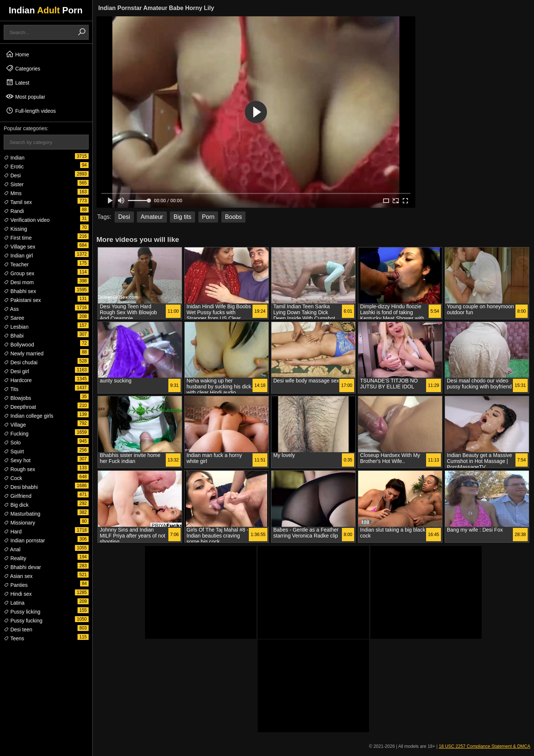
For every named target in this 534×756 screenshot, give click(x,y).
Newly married (24, 354)
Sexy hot (17, 460)
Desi (12, 175)
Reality (15, 558)
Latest (17, 82)
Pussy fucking (23, 621)
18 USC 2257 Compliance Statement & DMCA (484, 746)
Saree (14, 318)
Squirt (14, 451)
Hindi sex (18, 594)
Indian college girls (29, 416)
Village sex (19, 247)
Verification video (27, 220)
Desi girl (16, 371)
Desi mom (19, 282)
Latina (14, 603)
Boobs (233, 217)
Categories (23, 68)
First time (18, 238)
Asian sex (18, 576)
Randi (14, 211)
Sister (14, 184)
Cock (13, 478)
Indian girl (18, 256)
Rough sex (19, 469)
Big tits (182, 217)
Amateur (152, 217)
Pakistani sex (22, 300)
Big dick (16, 505)
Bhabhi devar (22, 567)
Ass (11, 309)
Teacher (16, 264)
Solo (12, 443)
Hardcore (18, 380)
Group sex (19, 273)
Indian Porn (45, 10)
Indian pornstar (24, 540)
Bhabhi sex (20, 291)
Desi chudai (21, 362)
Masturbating (22, 514)
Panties (16, 585)
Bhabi (14, 336)
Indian (14, 158)
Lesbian (16, 327)
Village (15, 425)
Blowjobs (17, 398)
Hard (13, 532)
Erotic (14, 167)
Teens (14, 638)
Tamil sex (18, 202)
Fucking (16, 434)
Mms (13, 193)
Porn (208, 217)
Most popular (25, 96)
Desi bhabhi (21, 487)
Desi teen (18, 630)
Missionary (19, 523)
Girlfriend (18, 496)
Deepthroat (20, 407)
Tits (11, 389)
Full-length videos (31, 111)
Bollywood (19, 345)
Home (17, 54)
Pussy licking (22, 612)
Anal (12, 549)
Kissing (15, 229)
